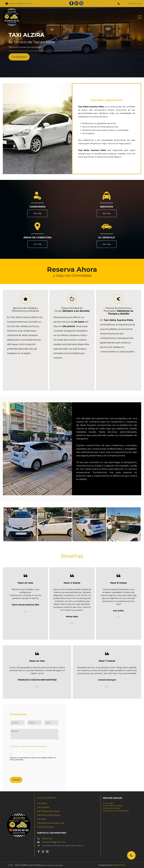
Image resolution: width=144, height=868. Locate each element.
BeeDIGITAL (119, 865)
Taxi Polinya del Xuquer (48, 811)
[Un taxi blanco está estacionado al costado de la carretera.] (20, 524)
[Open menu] (140, 17)
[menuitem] (108, 803)
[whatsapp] (76, 4)
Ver (25, 611)
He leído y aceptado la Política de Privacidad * (30, 746)
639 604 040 (135, 4)
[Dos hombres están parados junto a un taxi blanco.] (124, 524)
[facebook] (71, 4)
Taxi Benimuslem (45, 827)
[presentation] (31, 768)
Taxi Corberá (43, 807)
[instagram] (81, 4)
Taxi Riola (42, 819)
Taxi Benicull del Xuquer (49, 815)
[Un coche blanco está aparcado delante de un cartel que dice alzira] (55, 524)
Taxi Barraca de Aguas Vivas (51, 823)
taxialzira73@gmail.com (20, 4)
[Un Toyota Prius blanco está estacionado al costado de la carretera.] (89, 524)
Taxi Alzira (42, 803)
